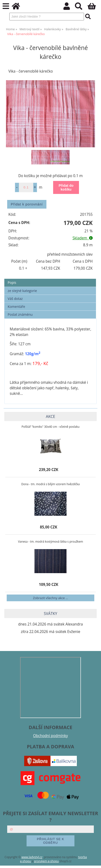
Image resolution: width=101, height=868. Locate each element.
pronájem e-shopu (46, 861)
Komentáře (16, 307)
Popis (12, 282)
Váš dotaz (15, 299)
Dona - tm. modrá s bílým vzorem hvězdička (50, 484)
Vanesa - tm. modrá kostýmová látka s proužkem (50, 542)
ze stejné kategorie (22, 291)
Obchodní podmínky (50, 736)
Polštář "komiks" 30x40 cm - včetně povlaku (50, 427)
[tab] (50, 279)
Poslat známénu (20, 314)
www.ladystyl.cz (32, 857)
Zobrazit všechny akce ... (50, 598)
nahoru (94, 861)
